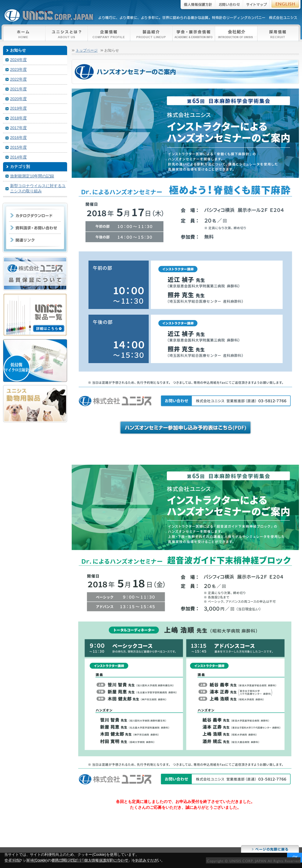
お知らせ (18, 50)
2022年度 (18, 79)
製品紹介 (151, 34)
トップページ (87, 50)
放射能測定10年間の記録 (32, 176)
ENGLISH (286, 5)
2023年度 (18, 69)
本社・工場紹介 (236, 34)
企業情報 (109, 34)
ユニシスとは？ (67, 34)
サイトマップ (256, 5)
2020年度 (18, 99)
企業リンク (35, 240)
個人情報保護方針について (75, 860)
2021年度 (18, 89)
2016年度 (18, 138)
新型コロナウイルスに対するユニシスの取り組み (38, 188)
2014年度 (18, 157)
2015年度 (18, 147)
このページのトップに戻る (270, 849)
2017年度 (18, 128)
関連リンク (36, 860)
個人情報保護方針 (197, 5)
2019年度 (18, 108)
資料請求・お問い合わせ (35, 228)
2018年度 (18, 118)
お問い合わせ (229, 5)
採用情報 (278, 34)
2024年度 (18, 60)
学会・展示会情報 (194, 34)
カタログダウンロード (35, 216)
